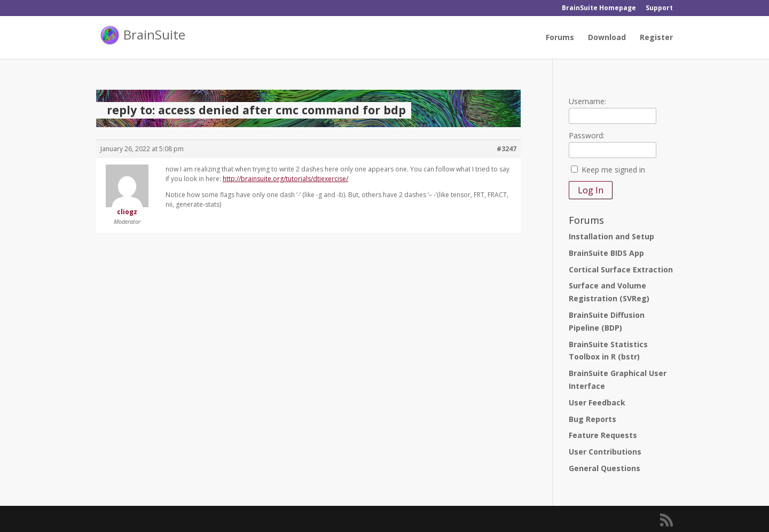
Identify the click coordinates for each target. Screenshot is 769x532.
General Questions (605, 468)
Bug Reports (593, 419)
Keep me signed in (613, 170)
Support (659, 9)
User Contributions (605, 452)
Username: (587, 101)
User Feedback (597, 402)
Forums (560, 38)
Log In (591, 190)
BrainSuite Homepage (599, 9)
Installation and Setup (611, 236)
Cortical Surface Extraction (621, 269)
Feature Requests (603, 435)
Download (607, 38)
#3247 (507, 149)
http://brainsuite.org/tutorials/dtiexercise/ (285, 179)
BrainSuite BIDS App (606, 253)
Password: (587, 135)
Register (656, 38)
